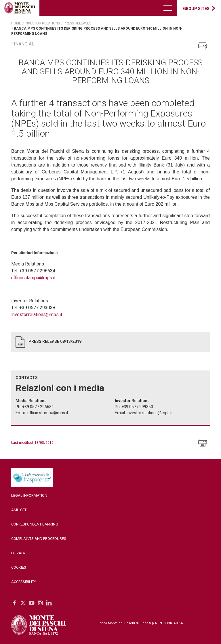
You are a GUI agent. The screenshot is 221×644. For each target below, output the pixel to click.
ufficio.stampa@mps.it (33, 278)
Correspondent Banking (35, 524)
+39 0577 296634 (38, 407)
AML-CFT (19, 510)
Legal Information (29, 495)
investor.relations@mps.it (37, 315)
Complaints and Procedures (39, 539)
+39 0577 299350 (137, 407)
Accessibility (24, 582)
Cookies (19, 567)
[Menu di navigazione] (168, 8)
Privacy (18, 553)
